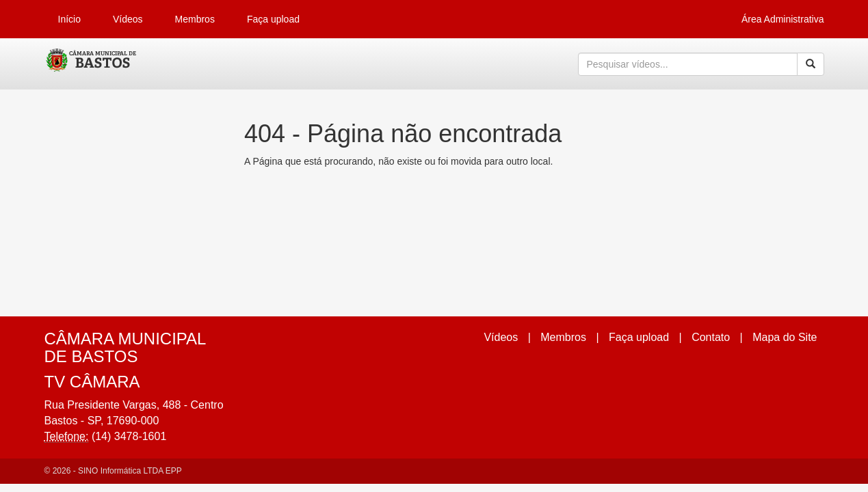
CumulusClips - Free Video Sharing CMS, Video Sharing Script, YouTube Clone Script (92, 64)
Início (69, 19)
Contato (711, 337)
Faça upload (273, 19)
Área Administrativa (783, 19)
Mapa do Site (785, 337)
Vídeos (128, 19)
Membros (195, 19)
